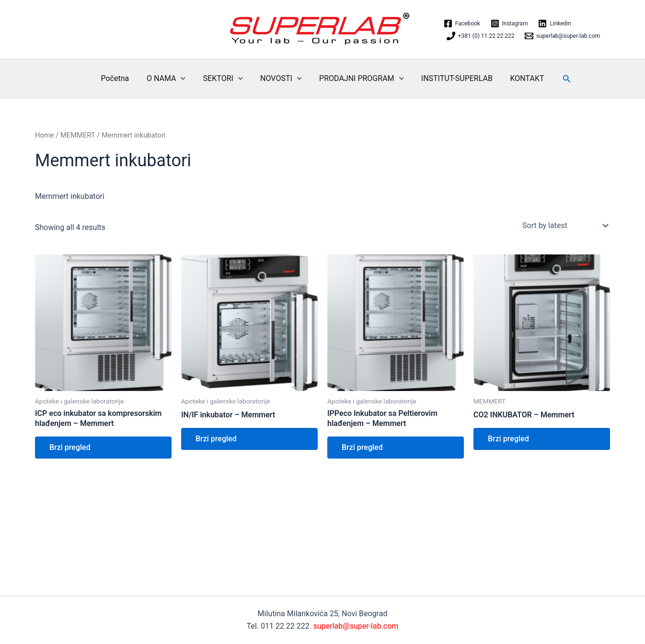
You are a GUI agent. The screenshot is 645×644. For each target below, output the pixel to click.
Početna (121, 78)
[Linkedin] (554, 23)
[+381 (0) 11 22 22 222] (480, 36)
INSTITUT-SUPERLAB (452, 78)
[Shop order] (564, 226)
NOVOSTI (281, 79)
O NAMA (170, 79)
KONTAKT (521, 78)
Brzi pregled (70, 447)
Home (45, 135)
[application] (185, 79)
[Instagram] (509, 23)
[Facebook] (462, 23)
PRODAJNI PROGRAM (359, 79)
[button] (559, 79)
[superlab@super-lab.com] (562, 36)
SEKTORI (225, 79)
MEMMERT (78, 135)
